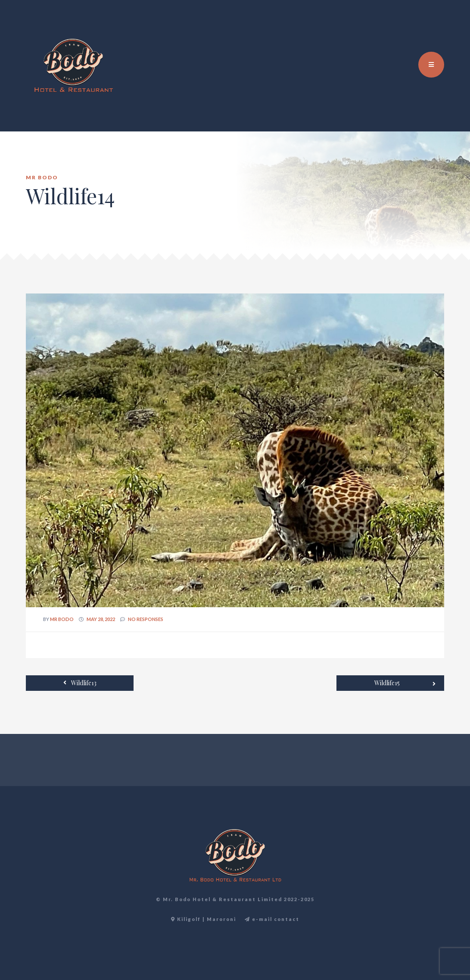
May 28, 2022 (101, 619)
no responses (146, 619)
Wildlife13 (80, 683)
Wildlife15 (405, 684)
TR (434, 26)
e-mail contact (272, 919)
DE (444, 26)
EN (425, 26)
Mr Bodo (62, 619)
